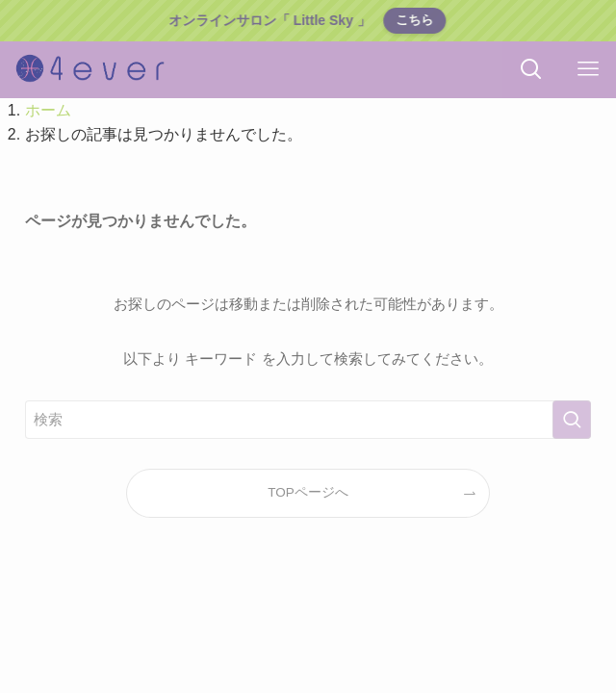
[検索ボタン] (531, 70)
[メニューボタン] (588, 70)
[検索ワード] (308, 420)
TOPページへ (308, 492)
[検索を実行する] (572, 420)
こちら (414, 20)
